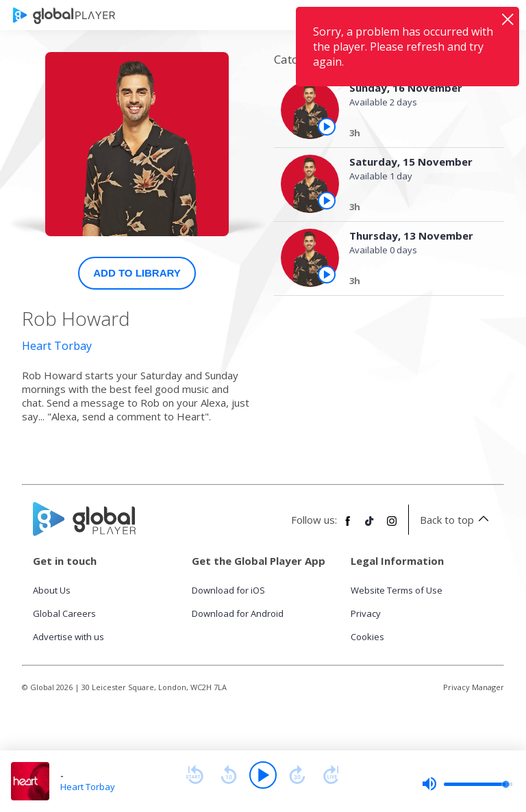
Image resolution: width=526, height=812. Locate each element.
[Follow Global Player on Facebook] (348, 526)
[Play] (263, 775)
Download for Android (238, 613)
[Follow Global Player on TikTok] (370, 526)
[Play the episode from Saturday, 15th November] (327, 201)
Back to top (456, 520)
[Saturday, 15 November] (415, 209)
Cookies (367, 637)
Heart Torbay (57, 346)
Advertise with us (68, 637)
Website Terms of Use (397, 590)
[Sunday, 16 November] (415, 135)
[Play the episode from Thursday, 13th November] (327, 275)
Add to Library (137, 273)
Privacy (366, 613)
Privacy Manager (474, 687)
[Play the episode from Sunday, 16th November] (327, 127)
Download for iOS (228, 590)
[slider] (467, 784)
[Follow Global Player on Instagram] (392, 526)
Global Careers (64, 613)
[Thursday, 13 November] (415, 283)
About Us (52, 590)
